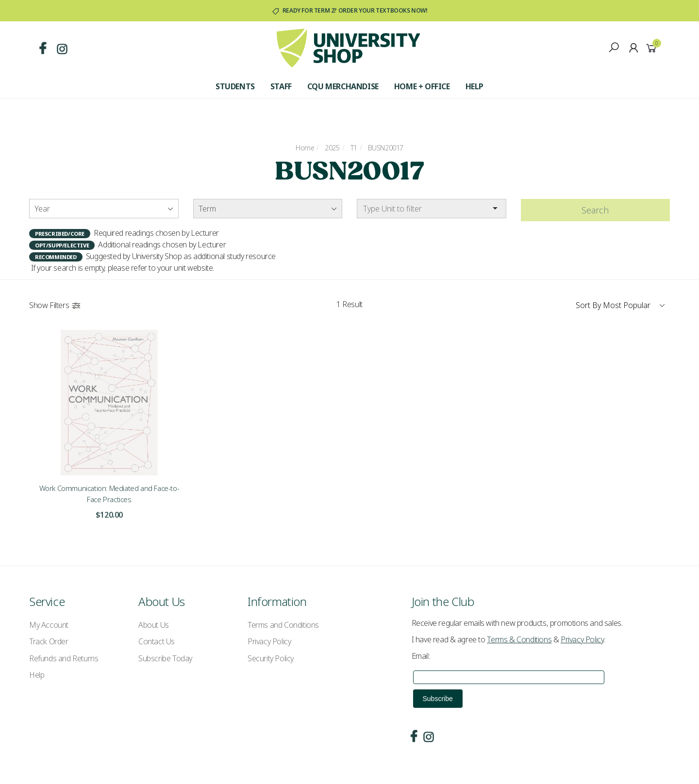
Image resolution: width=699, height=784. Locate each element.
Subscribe (438, 699)
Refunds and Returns (64, 658)
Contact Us (157, 641)
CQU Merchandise (343, 86)
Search (595, 210)
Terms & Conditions (519, 639)
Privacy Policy (269, 641)
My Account (49, 625)
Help (474, 86)
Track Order (49, 641)
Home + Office (422, 86)
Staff (281, 86)
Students (235, 86)
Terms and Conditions (283, 625)
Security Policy (271, 658)
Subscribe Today (165, 658)
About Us (154, 625)
